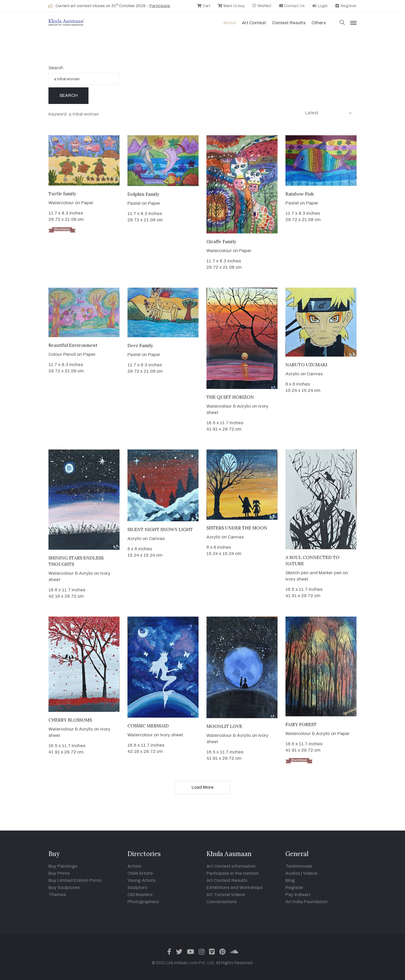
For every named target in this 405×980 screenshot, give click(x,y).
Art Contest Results (227, 880)
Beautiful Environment (73, 345)
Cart (204, 6)
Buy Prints (59, 873)
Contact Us (292, 6)
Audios (293, 873)
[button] (342, 23)
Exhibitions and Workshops (234, 887)
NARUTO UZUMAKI (306, 365)
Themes (57, 895)
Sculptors (137, 887)
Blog (290, 880)
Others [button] (319, 23)
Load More (203, 787)
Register (346, 6)
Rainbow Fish (300, 194)
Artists (134, 866)
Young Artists (141, 880)
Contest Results (289, 23)
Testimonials (299, 866)
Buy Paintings (63, 866)
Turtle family (62, 194)
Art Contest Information (231, 866)
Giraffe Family (221, 242)
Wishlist (262, 6)
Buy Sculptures (64, 887)
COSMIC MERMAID (148, 726)
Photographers (143, 902)
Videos (310, 873)
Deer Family (140, 346)
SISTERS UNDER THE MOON (237, 528)
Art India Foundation (307, 902)
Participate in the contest (233, 873)
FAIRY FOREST (301, 724)
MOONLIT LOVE (224, 726)
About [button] (230, 23)
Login (320, 6)
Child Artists (140, 873)
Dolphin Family (143, 194)
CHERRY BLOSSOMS (70, 720)
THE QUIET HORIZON (230, 397)
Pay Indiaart (298, 895)
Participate (160, 6)
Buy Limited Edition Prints (75, 880)
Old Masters (140, 895)
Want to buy (231, 6)
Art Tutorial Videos (226, 895)
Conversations (222, 902)
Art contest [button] (254, 23)
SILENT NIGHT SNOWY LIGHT (160, 529)
